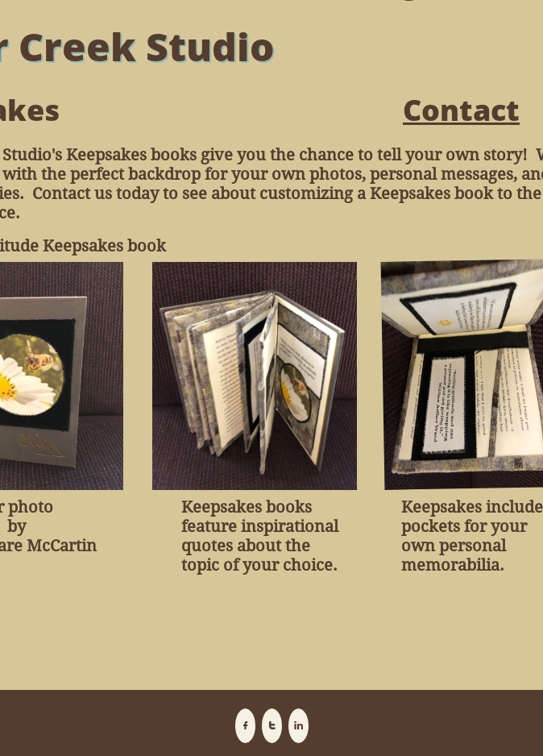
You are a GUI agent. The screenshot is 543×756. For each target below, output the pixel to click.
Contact (461, 110)
